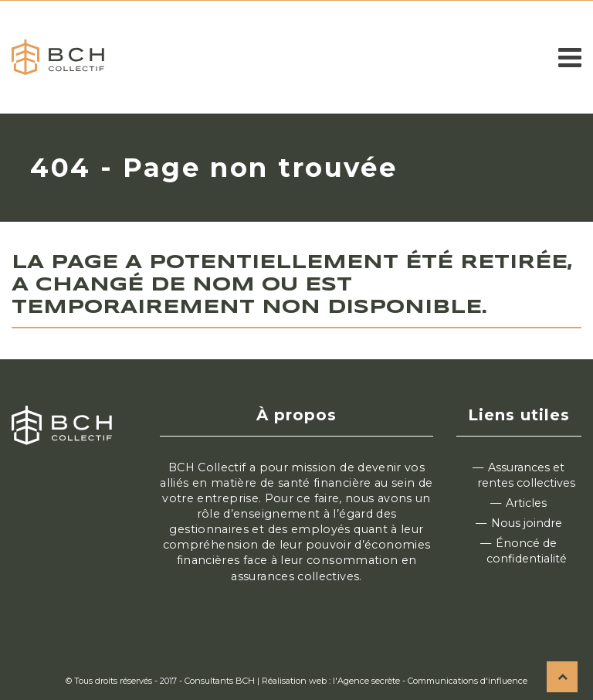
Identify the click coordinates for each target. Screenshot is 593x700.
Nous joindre (527, 523)
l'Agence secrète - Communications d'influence (430, 681)
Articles (526, 503)
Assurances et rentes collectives (526, 475)
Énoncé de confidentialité (527, 551)
